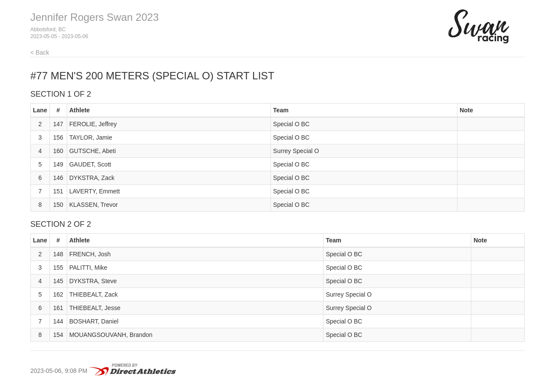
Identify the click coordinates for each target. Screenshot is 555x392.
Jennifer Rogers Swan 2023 (95, 17)
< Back (40, 52)
